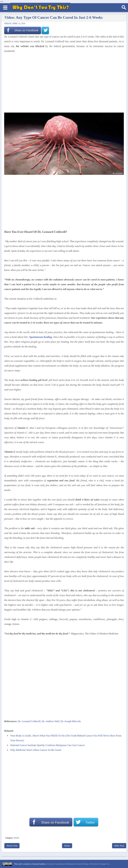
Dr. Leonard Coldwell (29, 721)
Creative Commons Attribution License (64, 864)
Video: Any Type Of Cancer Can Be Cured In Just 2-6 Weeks (53, 17)
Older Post (119, 846)
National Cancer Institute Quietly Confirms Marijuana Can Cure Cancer (47, 745)
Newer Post (12, 846)
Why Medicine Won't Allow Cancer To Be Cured (36, 750)
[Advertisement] (63, 83)
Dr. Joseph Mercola (71, 721)
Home (67, 846)
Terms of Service (90, 864)
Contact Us (104, 864)
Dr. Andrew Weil (51, 721)
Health (16, 838)
